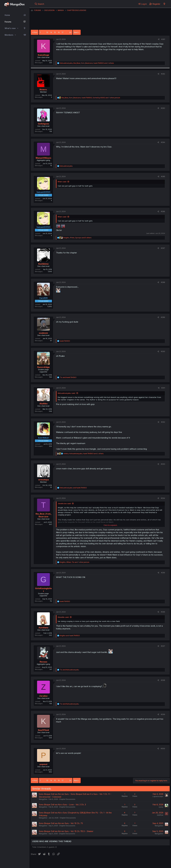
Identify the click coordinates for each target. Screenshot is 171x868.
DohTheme (144, 864)
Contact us (65, 862)
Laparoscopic (158, 796)
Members (9, 35)
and (68, 377)
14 (51, 32)
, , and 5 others (77, 238)
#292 (163, 422)
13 (47, 32)
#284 (163, 142)
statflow (160, 815)
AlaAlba (43, 404)
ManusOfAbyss (43, 158)
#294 (163, 498)
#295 (163, 573)
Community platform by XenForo (148, 862)
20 (70, 32)
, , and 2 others (87, 63)
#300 (163, 749)
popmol (43, 764)
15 (55, 32)
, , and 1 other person (91, 98)
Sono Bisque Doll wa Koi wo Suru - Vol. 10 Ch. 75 (61, 823)
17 (63, 32)
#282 (163, 74)
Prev (35, 32)
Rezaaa (43, 662)
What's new (10, 28)
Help (107, 862)
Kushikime (43, 264)
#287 (163, 248)
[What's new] (164, 4)
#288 (163, 282)
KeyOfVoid (43, 730)
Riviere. (43, 90)
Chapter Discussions (67, 799)
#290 (163, 351)
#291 (163, 388)
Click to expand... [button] (111, 525)
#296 (163, 612)
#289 (163, 317)
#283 (163, 108)
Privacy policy (96, 862)
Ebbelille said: (63, 617)
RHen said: (62, 182)
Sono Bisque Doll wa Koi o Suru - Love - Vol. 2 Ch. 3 (62, 805)
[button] (18, 28)
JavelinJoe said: (64, 503)
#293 (163, 464)
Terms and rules (80, 862)
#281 (163, 39)
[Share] (159, 39)
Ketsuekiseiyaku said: (67, 393)
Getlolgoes (43, 124)
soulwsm (43, 333)
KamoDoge (43, 55)
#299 (163, 714)
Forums (8, 22)
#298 (163, 680)
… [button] (43, 32)
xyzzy (161, 807)
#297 (163, 646)
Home (7, 15)
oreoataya (43, 480)
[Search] (39, 4)
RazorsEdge (43, 367)
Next (76, 32)
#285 (163, 176)
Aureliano (43, 628)
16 (59, 32)
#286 (163, 211)
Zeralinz (43, 696)
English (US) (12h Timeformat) (44, 862)
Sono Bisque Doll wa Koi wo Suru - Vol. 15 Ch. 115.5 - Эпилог (66, 831)
